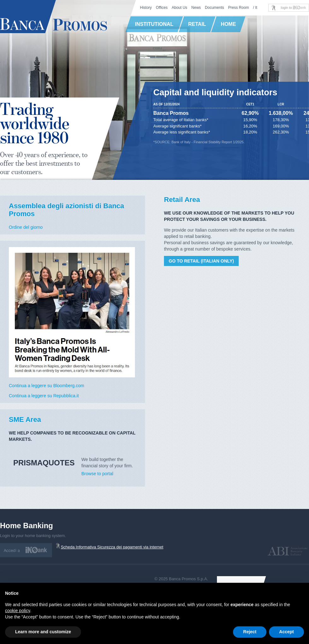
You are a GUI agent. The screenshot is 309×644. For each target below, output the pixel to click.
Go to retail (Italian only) (201, 261)
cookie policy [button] (17, 611)
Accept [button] (286, 632)
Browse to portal (97, 474)
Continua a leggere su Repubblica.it (44, 396)
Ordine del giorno (26, 227)
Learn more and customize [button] (43, 632)
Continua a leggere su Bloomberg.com (47, 386)
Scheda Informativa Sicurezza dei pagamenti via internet (112, 547)
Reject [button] (250, 632)
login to (293, 8)
